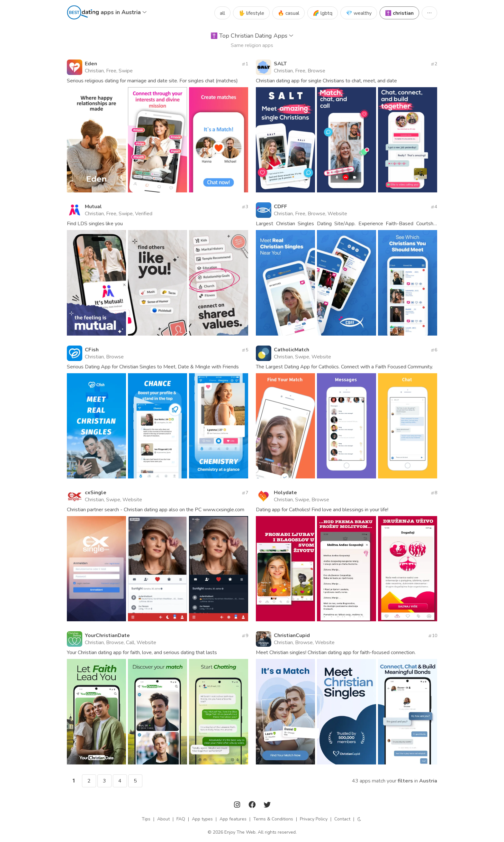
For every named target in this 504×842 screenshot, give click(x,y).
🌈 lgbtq (323, 13)
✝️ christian (399, 13)
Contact (342, 819)
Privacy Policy (314, 819)
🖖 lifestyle (251, 13)
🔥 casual (288, 13)
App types (202, 819)
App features (233, 819)
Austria (428, 781)
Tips (146, 819)
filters (405, 781)
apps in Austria (124, 12)
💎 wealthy (359, 13)
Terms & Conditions (273, 819)
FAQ (181, 819)
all (222, 13)
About (163, 819)
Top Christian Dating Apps (252, 36)
